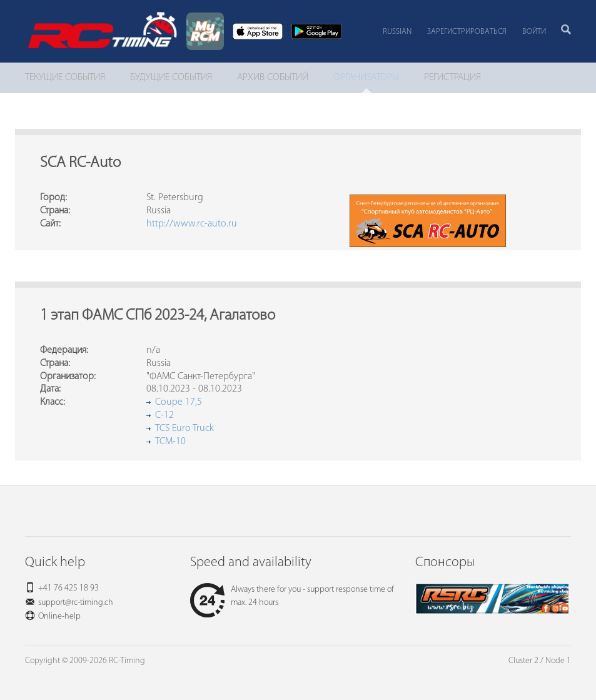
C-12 (164, 415)
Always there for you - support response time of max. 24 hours (292, 596)
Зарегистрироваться (467, 32)
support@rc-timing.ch (76, 603)
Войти (534, 32)
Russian (397, 32)
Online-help (59, 616)
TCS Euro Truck (184, 429)
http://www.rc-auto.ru (192, 224)
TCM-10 (170, 442)
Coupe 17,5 (179, 402)
